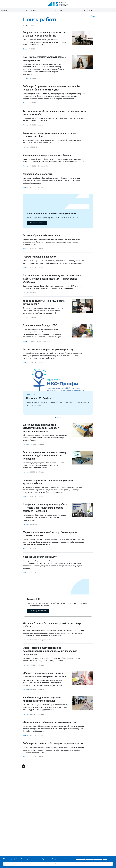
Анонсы (26, 103)
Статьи (25, 78)
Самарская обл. (43, 166)
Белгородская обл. (43, 341)
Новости (26, 147)
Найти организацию (38, 611)
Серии (25, 49)
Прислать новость (37, 223)
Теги (32, 26)
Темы (25, 26)
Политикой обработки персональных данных (91, 859)
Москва (40, 125)
